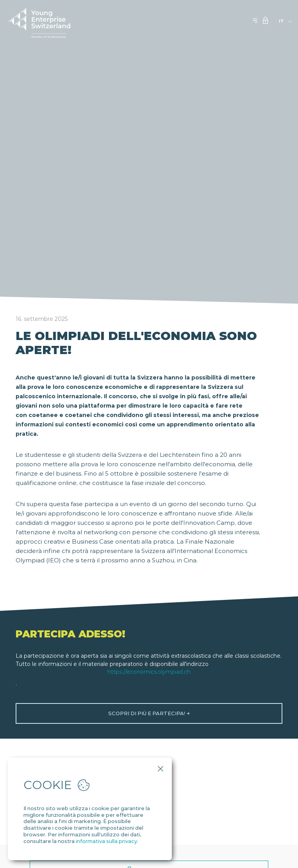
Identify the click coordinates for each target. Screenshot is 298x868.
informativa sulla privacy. (107, 841)
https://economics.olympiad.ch (149, 672)
